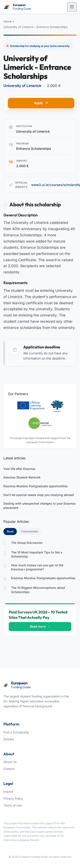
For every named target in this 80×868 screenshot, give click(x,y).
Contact (9, 769)
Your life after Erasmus (19, 469)
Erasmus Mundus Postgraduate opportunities (36, 486)
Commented (29, 531)
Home (7, 21)
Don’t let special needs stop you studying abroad (39, 495)
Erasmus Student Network (22, 477)
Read (12, 531)
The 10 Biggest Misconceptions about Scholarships (38, 590)
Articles (9, 739)
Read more (40, 626)
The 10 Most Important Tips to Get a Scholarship (37, 554)
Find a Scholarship (16, 732)
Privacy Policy (13, 798)
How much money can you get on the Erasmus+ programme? (37, 567)
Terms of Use (13, 805)
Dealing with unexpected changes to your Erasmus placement (40, 506)
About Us (10, 762)
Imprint (8, 792)
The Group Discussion (27, 543)
